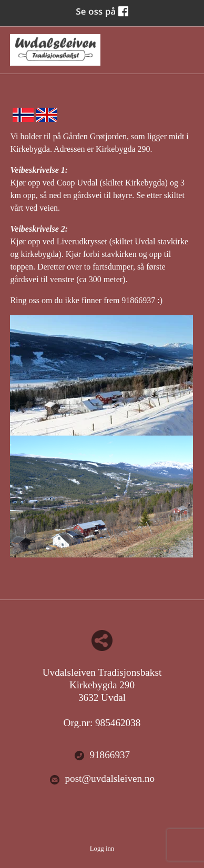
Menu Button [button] (185, 45)
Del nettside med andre (102, 640)
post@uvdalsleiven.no (102, 779)
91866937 (102, 755)
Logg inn (102, 849)
